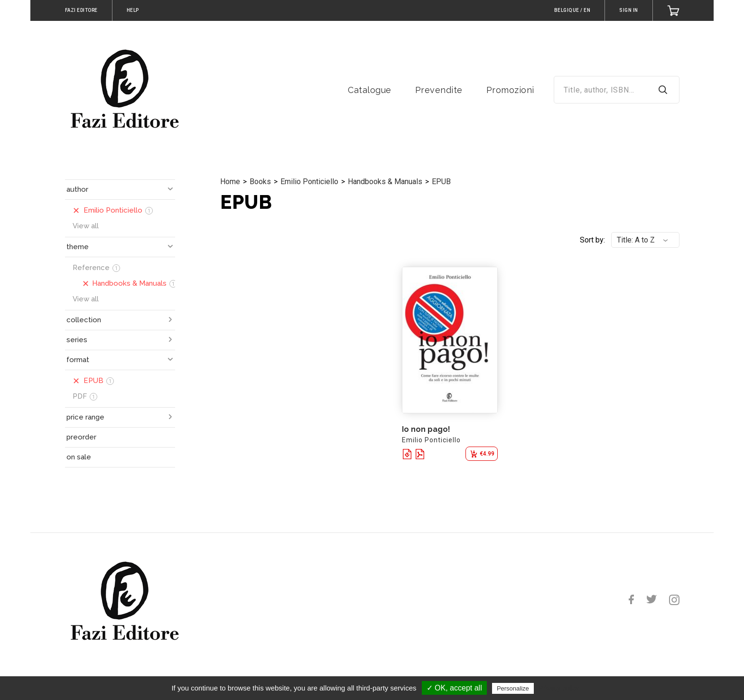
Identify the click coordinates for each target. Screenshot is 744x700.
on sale (79, 457)
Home (230, 182)
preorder (81, 437)
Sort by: (592, 240)
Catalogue (370, 90)
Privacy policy (559, 688)
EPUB (441, 182)
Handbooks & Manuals (385, 182)
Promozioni (510, 90)
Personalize (513, 688)
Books (260, 182)
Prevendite (439, 90)
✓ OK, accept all (454, 688)
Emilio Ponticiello (309, 182)
